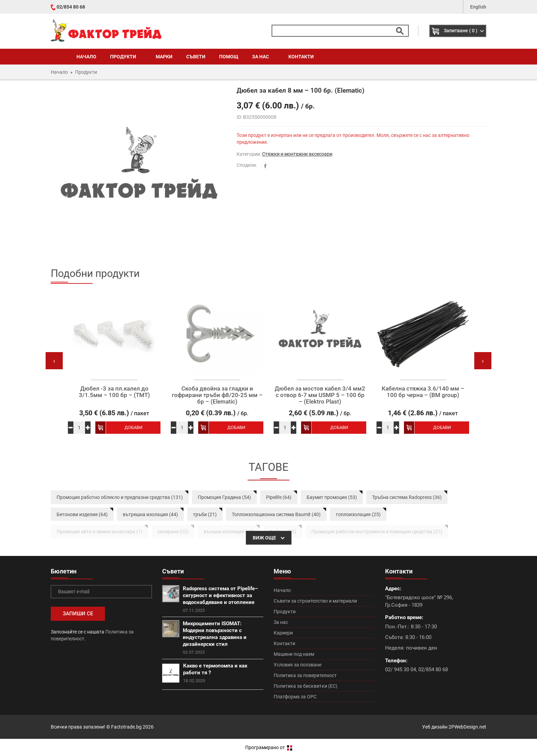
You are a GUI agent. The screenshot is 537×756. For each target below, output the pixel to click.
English (478, 7)
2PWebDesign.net (467, 727)
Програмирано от (269, 747)
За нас (263, 57)
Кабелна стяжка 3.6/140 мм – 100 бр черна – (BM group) (423, 392)
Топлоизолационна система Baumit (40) (276, 514)
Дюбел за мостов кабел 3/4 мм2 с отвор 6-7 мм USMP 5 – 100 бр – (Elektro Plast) (320, 395)
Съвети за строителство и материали (315, 601)
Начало (86, 57)
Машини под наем (294, 654)
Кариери (283, 633)
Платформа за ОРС (295, 697)
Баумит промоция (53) (332, 497)
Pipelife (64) (279, 497)
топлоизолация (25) (358, 514)
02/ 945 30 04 (401, 670)
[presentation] (54, 361)
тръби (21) (205, 514)
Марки (164, 57)
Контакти (301, 57)
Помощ (229, 57)
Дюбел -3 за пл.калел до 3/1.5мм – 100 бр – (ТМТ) (114, 392)
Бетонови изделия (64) (82, 514)
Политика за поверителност (305, 675)
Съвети (196, 57)
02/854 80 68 (71, 7)
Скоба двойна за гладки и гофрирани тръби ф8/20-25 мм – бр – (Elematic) (217, 395)
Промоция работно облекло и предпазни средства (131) (120, 497)
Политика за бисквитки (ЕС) (306, 686)
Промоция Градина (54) (224, 497)
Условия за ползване (297, 665)
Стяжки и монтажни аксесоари (297, 154)
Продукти (126, 57)
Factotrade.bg (126, 727)
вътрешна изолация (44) (150, 514)
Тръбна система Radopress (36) (407, 497)
